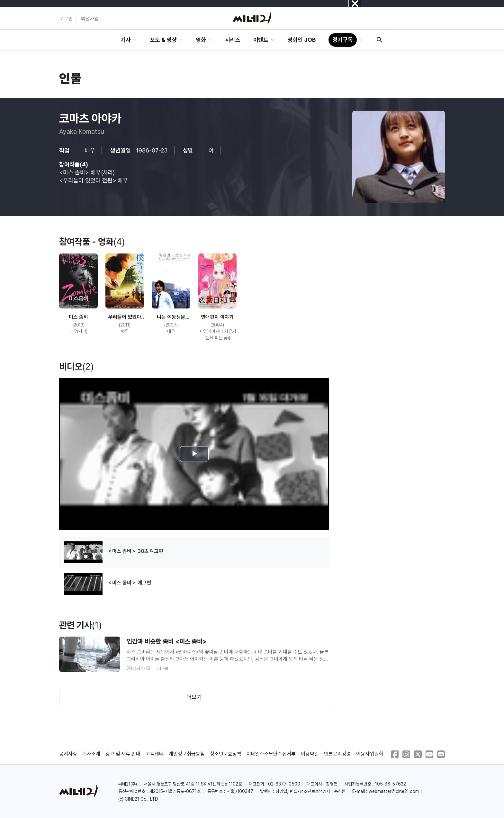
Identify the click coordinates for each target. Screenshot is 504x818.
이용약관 (310, 754)
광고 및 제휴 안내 (123, 754)
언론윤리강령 (337, 754)
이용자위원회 (370, 754)
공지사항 (68, 754)
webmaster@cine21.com (394, 791)
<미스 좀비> (74, 172)
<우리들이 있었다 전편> (88, 180)
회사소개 (91, 754)
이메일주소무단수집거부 (271, 754)
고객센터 (155, 754)
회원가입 (90, 18)
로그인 (66, 18)
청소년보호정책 (226, 754)
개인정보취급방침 (187, 754)
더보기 (194, 697)
